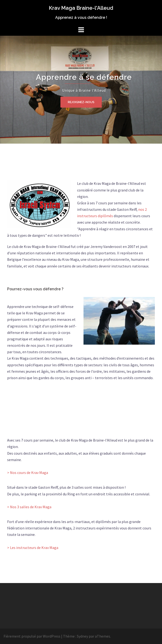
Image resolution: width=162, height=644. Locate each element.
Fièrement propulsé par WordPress (32, 636)
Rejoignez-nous (81, 102)
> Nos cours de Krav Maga (28, 473)
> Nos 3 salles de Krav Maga (29, 507)
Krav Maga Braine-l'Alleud (81, 8)
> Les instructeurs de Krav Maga (33, 548)
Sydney (82, 636)
